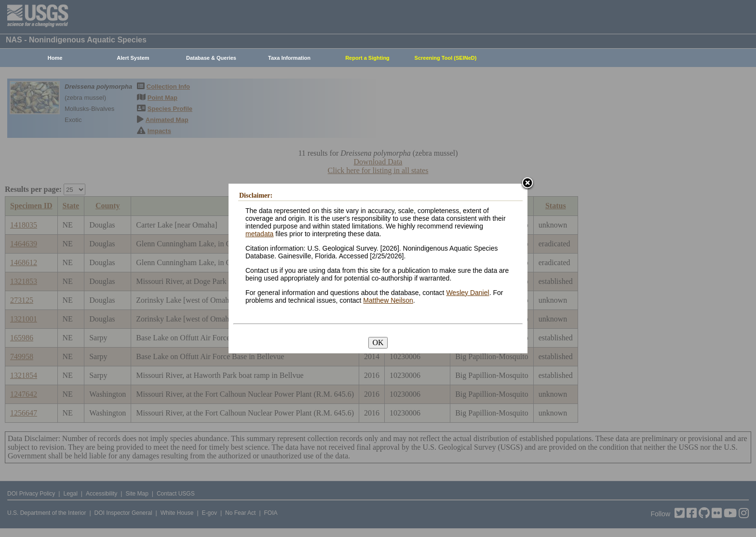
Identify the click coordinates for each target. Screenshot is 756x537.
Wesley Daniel (467, 293)
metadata (259, 234)
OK (378, 342)
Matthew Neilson (388, 300)
